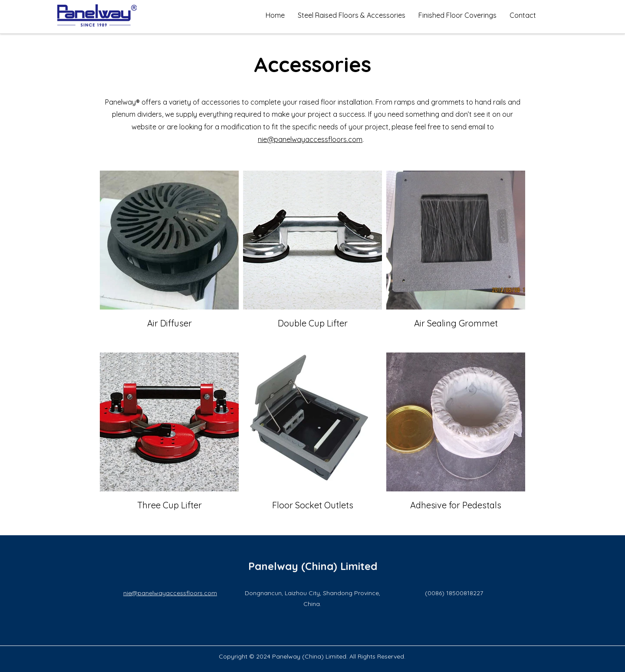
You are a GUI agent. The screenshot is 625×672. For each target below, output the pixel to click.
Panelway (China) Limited (313, 566)
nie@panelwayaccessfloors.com (310, 139)
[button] (352, 15)
